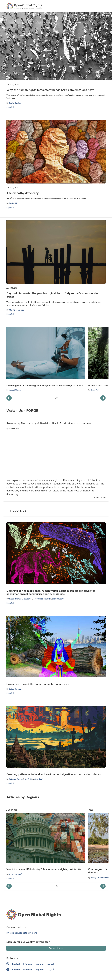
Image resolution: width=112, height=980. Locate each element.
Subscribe (54, 948)
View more (100, 498)
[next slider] (9, 398)
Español (10, 107)
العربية (51, 964)
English (16, 964)
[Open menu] (103, 6)
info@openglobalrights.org (22, 933)
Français (28, 964)
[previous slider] (103, 398)
